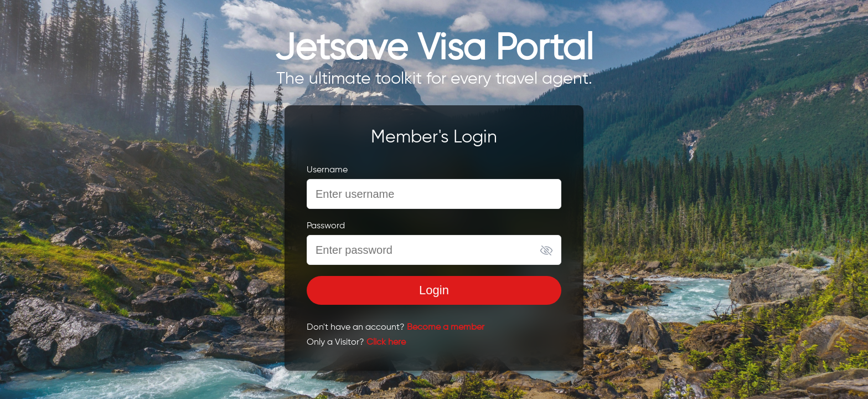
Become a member (446, 328)
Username (327, 170)
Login (434, 290)
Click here (386, 342)
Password (326, 226)
